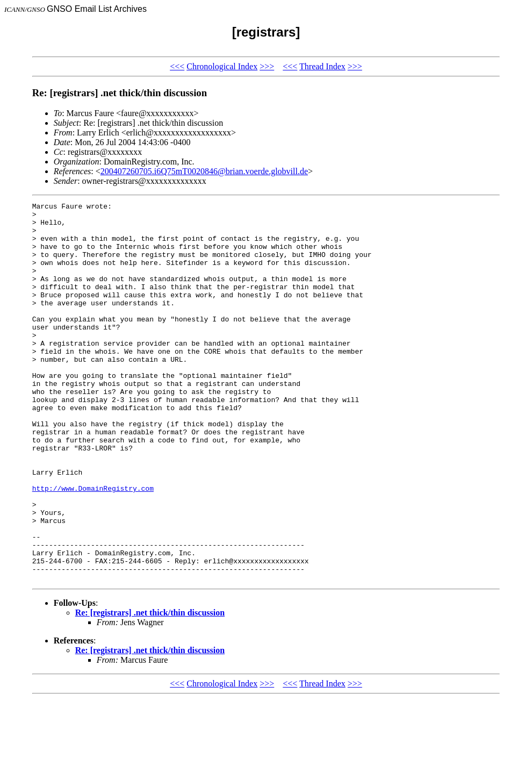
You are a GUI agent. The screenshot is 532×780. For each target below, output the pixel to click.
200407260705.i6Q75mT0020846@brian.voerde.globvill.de (204, 171)
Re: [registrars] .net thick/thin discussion (150, 688)
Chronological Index (222, 66)
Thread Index (322, 66)
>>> (267, 66)
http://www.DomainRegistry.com (93, 546)
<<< (177, 66)
